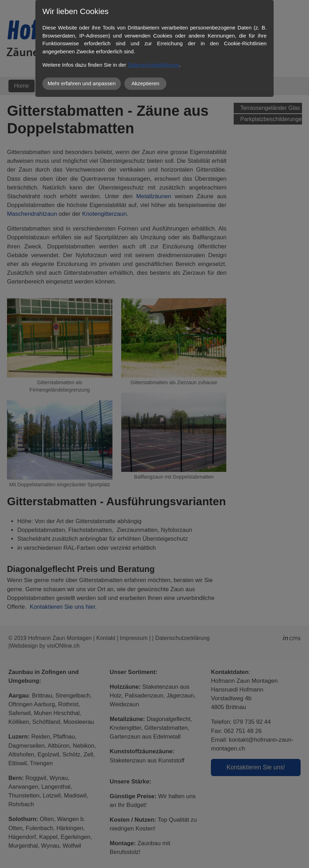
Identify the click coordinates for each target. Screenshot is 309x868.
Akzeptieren (145, 83)
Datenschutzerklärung (153, 65)
